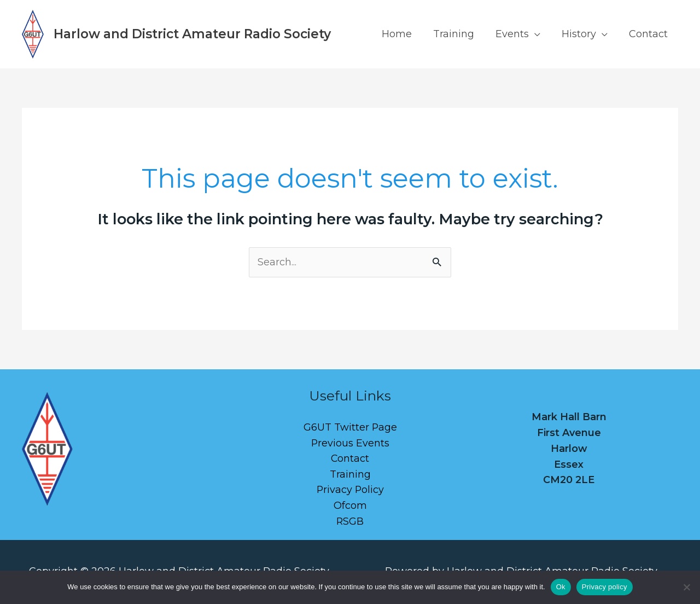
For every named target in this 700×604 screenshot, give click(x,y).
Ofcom (350, 506)
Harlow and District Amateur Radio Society (192, 34)
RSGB (350, 522)
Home (404, 34)
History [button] (581, 34)
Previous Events (350, 443)
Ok (561, 587)
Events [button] (516, 34)
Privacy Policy (350, 491)
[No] (686, 587)
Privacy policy (605, 587)
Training (459, 34)
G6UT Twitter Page (350, 427)
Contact (649, 34)
